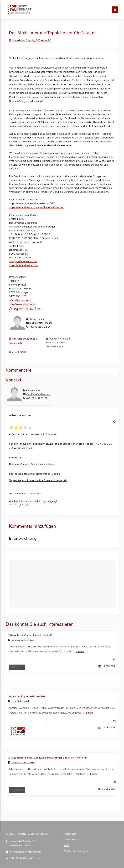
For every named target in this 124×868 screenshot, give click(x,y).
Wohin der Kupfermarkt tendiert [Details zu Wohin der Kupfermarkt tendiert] (27, 696)
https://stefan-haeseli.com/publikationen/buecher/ (37, 207)
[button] (62, 660)
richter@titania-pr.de (21, 300)
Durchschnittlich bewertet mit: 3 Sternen (34, 434)
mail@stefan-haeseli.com (23, 261)
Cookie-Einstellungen (76, 851)
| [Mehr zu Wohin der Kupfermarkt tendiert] (89, 713)
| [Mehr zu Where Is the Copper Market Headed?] (80, 651)
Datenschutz (71, 840)
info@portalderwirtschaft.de (26, 852)
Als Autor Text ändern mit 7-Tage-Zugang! (33, 501)
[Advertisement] (62, 584)
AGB (67, 845)
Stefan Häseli (84, 444)
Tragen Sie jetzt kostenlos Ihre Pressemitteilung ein (38, 480)
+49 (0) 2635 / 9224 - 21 (25, 858)
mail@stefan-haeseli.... (42, 323)
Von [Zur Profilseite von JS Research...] (20, 701)
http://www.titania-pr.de (23, 304)
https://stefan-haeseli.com (24, 265)
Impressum (70, 834)
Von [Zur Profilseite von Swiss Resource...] (22, 640)
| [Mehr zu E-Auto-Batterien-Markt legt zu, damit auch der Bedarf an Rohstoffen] (93, 774)
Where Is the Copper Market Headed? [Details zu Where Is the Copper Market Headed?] (30, 635)
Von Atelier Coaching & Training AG (32, 40)
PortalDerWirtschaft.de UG (32, 834)
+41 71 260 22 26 (40, 327)
